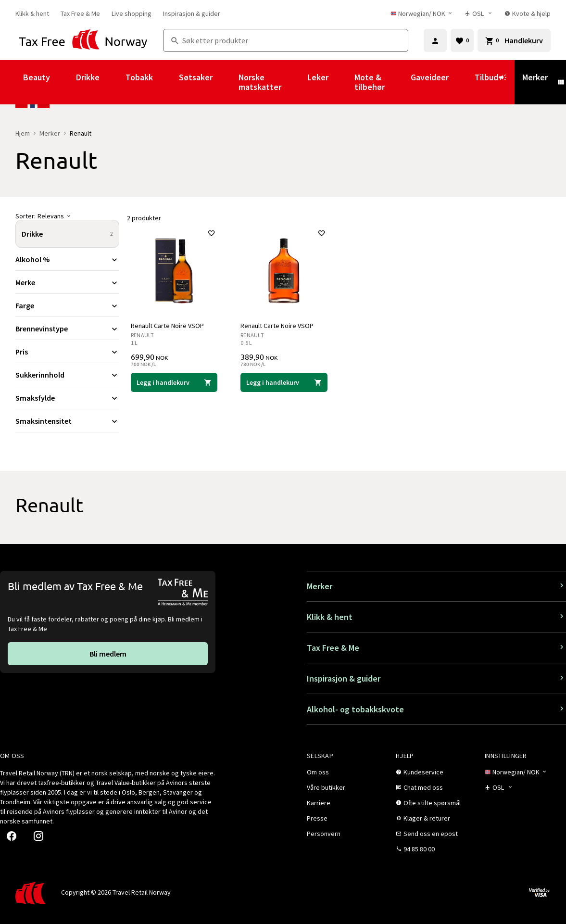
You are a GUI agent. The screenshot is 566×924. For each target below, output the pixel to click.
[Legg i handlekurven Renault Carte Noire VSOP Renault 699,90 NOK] (174, 382)
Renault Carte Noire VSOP (167, 326)
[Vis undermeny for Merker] (561, 82)
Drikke (88, 77)
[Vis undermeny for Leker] (341, 82)
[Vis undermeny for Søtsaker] (226, 82)
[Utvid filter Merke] (67, 282)
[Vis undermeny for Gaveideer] (462, 82)
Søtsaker (196, 77)
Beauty (37, 77)
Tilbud (491, 82)
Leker (318, 77)
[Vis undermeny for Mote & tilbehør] (398, 82)
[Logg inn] (435, 40)
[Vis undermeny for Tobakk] (166, 82)
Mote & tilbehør (370, 82)
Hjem (23, 133)
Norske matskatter (260, 82)
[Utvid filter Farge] (67, 305)
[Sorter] (67, 216)
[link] (32, 13)
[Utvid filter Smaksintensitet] (67, 421)
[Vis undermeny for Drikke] (113, 82)
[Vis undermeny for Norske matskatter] (294, 82)
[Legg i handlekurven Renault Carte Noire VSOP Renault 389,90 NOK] (284, 382)
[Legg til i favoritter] (212, 233)
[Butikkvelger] (479, 13)
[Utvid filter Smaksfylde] (67, 398)
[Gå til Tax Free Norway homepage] (83, 40)
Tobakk (139, 77)
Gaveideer (430, 77)
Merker (535, 77)
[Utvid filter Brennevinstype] (67, 329)
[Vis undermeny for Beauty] (63, 82)
